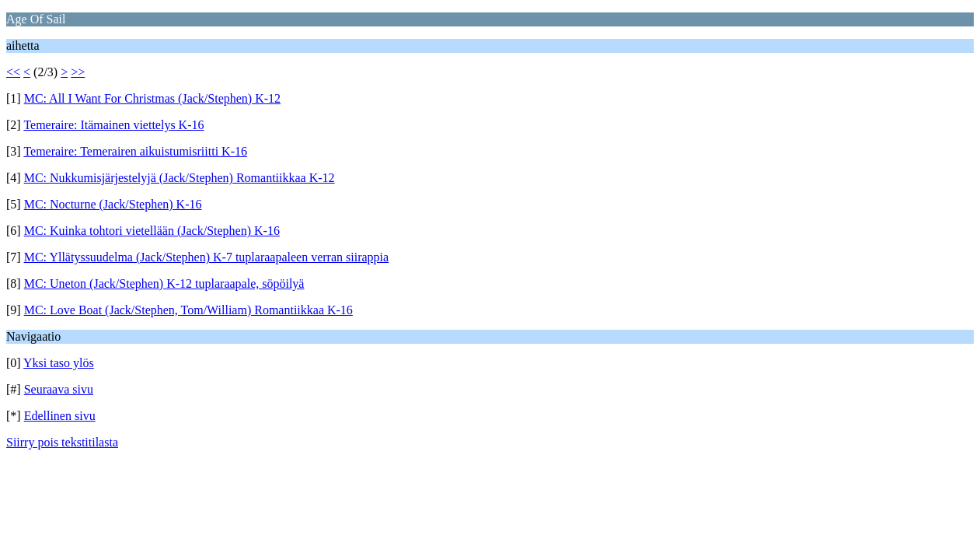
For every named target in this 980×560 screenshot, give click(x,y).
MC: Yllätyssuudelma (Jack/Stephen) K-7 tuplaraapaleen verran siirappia (206, 257)
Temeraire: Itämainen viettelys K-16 (113, 125)
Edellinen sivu (60, 416)
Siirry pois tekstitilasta (62, 442)
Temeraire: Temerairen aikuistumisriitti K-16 (135, 151)
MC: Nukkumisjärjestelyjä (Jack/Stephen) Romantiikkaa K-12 (180, 178)
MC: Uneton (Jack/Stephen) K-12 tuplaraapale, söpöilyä (164, 283)
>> (78, 72)
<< (13, 72)
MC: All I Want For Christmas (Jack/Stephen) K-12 (152, 98)
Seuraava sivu (59, 389)
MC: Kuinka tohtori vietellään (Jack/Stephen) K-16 (152, 231)
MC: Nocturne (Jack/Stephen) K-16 (113, 204)
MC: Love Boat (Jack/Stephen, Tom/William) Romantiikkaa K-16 (188, 310)
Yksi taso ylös (59, 363)
